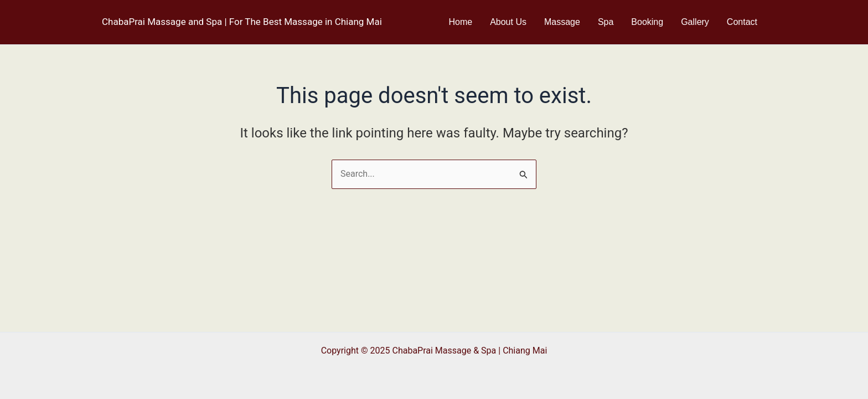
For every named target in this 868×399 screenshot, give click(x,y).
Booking (647, 22)
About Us (508, 22)
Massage (562, 22)
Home (460, 22)
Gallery (695, 22)
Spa (606, 22)
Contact (742, 22)
